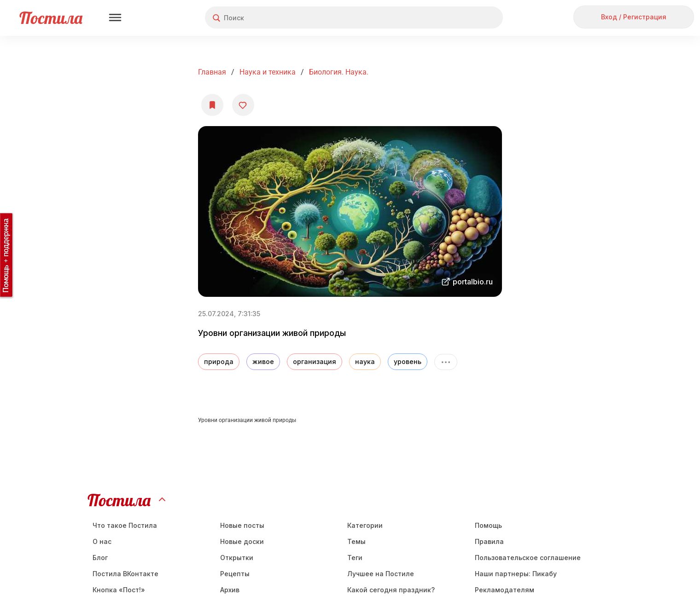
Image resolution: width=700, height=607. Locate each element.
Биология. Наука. (339, 72)
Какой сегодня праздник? (391, 590)
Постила (51, 18)
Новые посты (242, 525)
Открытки (237, 558)
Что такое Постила (125, 525)
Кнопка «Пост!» (119, 590)
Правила (489, 541)
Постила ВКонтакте (125, 574)
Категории (365, 525)
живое (263, 361)
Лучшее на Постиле (381, 574)
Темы (356, 541)
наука (365, 361)
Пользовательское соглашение (528, 558)
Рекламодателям (505, 590)
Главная (212, 72)
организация (315, 361)
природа (219, 361)
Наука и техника (268, 72)
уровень (408, 361)
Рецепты (235, 574)
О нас (102, 541)
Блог (100, 558)
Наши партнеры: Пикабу (516, 574)
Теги (355, 558)
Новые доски (242, 541)
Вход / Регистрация (634, 17)
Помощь (488, 525)
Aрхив (230, 590)
